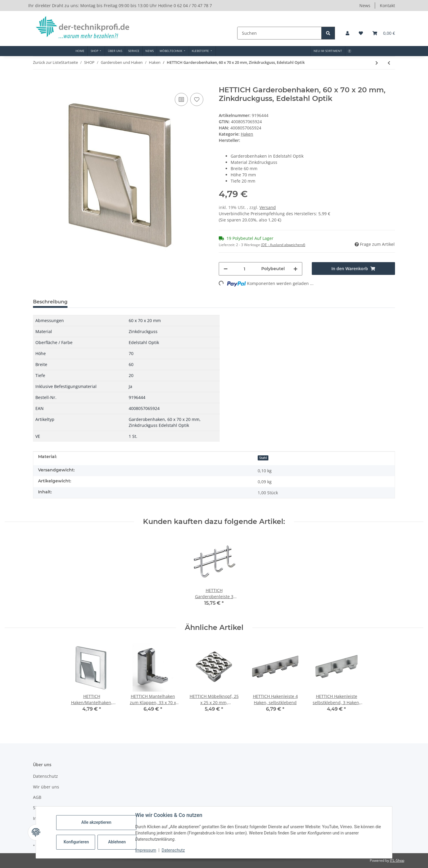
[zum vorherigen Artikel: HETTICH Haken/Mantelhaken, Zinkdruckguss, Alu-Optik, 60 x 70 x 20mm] (389, 63)
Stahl (263, 458)
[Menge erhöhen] (295, 269)
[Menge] (244, 269)
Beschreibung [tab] (50, 302)
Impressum (146, 850)
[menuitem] (80, 51)
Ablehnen (117, 842)
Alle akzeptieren (96, 822)
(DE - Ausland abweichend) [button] (283, 245)
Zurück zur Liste (47, 62)
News (365, 5)
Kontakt (387, 5)
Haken (247, 134)
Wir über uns (46, 787)
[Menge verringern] (226, 269)
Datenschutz (173, 850)
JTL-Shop (397, 860)
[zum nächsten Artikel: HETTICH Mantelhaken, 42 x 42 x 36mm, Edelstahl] (377, 63)
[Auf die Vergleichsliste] (181, 99)
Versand (268, 207)
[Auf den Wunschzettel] (197, 99)
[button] (347, 33)
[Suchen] (280, 33)
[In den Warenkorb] (38, 83)
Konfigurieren (76, 842)
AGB (37, 797)
